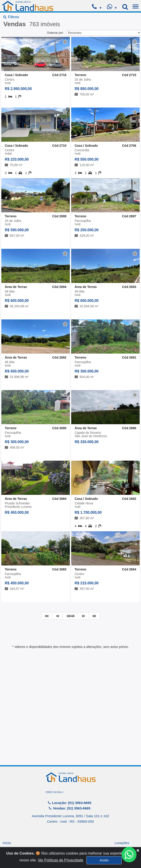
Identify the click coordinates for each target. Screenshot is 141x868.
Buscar (53, 73)
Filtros (11, 17)
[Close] (138, 861)
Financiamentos (15, 836)
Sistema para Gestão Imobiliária (70, 853)
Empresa (10, 820)
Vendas (120, 820)
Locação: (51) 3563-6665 (70, 772)
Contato (121, 828)
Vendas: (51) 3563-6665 (69, 777)
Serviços (9, 828)
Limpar (88, 73)
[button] (92, 26)
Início (7, 812)
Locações (122, 812)
